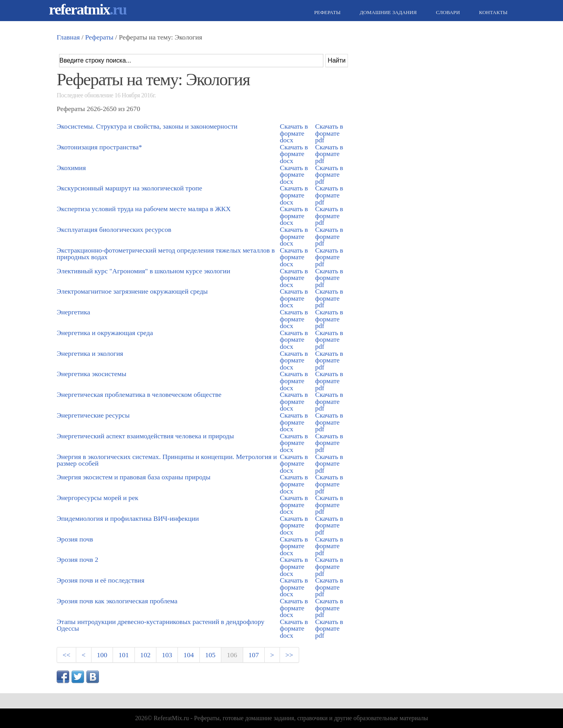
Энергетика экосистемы (91, 374)
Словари (447, 12)
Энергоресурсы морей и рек (98, 498)
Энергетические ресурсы (93, 415)
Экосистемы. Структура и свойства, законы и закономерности (147, 126)
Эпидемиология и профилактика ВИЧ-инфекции (128, 518)
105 (210, 655)
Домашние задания (387, 12)
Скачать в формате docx (294, 133)
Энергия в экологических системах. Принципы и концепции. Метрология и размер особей (167, 460)
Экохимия (71, 168)
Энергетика (74, 312)
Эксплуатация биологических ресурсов (114, 230)
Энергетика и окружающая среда (105, 333)
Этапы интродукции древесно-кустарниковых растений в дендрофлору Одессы (160, 625)
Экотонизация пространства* (99, 147)
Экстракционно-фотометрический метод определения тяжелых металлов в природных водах (166, 254)
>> (289, 655)
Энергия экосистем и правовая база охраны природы (134, 477)
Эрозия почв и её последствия (100, 580)
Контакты (492, 12)
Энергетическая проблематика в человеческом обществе (139, 394)
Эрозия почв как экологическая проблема (117, 601)
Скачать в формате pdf (329, 133)
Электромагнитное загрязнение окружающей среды (132, 291)
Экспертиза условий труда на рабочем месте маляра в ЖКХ (144, 209)
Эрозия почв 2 (77, 559)
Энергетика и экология (90, 353)
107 (254, 655)
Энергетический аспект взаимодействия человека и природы (145, 436)
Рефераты (326, 12)
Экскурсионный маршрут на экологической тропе (129, 188)
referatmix (88, 9)
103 (167, 655)
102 (145, 655)
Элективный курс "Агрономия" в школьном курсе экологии (143, 271)
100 (102, 655)
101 (124, 655)
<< (66, 655)
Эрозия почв (75, 539)
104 (188, 655)
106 (232, 655)
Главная (68, 37)
